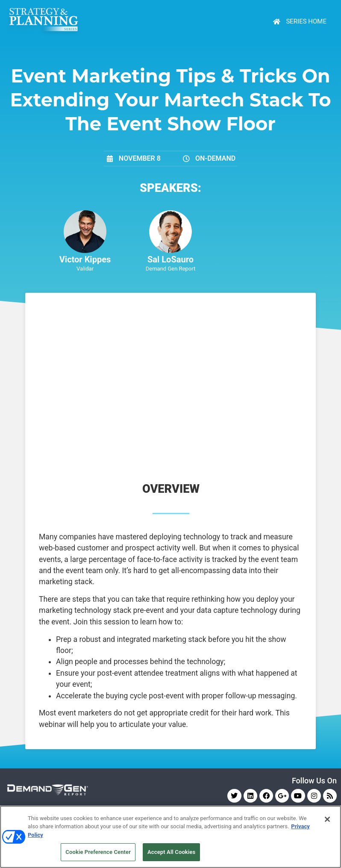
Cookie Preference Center (98, 852)
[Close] (327, 819)
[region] (170, 837)
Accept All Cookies (171, 852)
